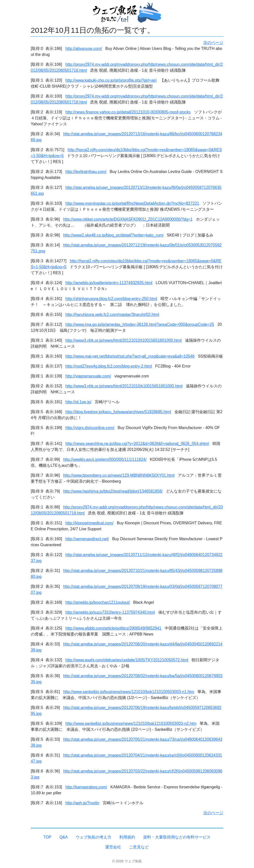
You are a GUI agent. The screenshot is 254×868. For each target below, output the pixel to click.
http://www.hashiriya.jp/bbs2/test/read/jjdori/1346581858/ (113, 491)
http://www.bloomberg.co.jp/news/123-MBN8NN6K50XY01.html (119, 475)
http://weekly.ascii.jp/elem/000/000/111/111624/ (105, 459)
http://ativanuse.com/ (84, 49)
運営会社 (113, 847)
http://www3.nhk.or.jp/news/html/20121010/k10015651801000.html (124, 386)
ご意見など (139, 847)
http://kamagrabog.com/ (86, 787)
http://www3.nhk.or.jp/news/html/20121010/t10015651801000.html (124, 340)
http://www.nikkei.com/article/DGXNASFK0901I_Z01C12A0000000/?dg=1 (128, 219)
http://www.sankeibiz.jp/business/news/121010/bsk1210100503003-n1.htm (129, 692)
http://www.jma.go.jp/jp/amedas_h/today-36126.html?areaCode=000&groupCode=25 (140, 324)
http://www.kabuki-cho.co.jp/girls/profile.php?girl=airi (111, 80)
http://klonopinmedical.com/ (90, 523)
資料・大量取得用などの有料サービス (177, 837)
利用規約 (127, 837)
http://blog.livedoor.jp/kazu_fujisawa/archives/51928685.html (118, 412)
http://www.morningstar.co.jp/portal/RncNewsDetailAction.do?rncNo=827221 (132, 203)
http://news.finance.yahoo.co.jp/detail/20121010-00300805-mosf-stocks (128, 112)
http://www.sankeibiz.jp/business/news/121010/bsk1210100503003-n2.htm (131, 723)
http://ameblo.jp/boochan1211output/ (98, 602)
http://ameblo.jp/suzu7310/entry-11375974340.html (110, 612)
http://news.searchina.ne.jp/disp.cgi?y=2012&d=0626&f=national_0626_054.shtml (137, 444)
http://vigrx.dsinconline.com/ (90, 428)
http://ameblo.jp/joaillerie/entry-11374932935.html (109, 283)
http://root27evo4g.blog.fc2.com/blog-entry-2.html (109, 366)
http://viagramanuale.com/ (88, 376)
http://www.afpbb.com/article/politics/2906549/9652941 (113, 628)
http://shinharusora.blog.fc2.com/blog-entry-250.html (111, 299)
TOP (48, 837)
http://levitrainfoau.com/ (86, 172)
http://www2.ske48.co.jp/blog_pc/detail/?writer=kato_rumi (113, 235)
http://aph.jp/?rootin (82, 803)
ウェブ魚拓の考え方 (94, 837)
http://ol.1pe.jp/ (79, 402)
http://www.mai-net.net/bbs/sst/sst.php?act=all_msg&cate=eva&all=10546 (130, 356)
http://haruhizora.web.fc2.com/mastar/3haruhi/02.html (112, 315)
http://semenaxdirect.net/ (87, 539)
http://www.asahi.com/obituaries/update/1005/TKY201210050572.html (127, 660)
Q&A (63, 837)
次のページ (213, 43)
